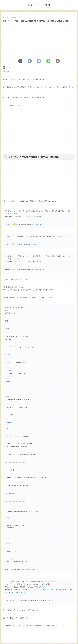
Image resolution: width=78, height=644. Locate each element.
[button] (58, 61)
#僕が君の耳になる (37, 590)
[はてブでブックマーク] (39, 61)
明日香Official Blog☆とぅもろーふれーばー (25, 569)
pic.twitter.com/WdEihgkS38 (16, 592)
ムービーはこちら (10, 493)
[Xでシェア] (20, 61)
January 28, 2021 (39, 224)
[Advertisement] (39, 126)
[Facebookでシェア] (30, 61)
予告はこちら (9, 423)
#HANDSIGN (21, 590)
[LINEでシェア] (48, 61)
